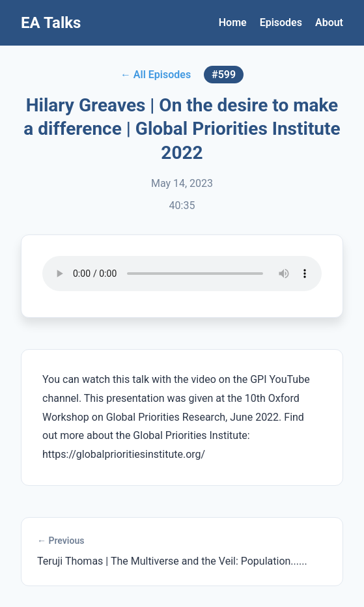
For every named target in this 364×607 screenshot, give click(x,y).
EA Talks (51, 23)
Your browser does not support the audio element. (182, 274)
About (329, 22)
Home (233, 22)
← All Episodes (156, 75)
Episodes (281, 22)
